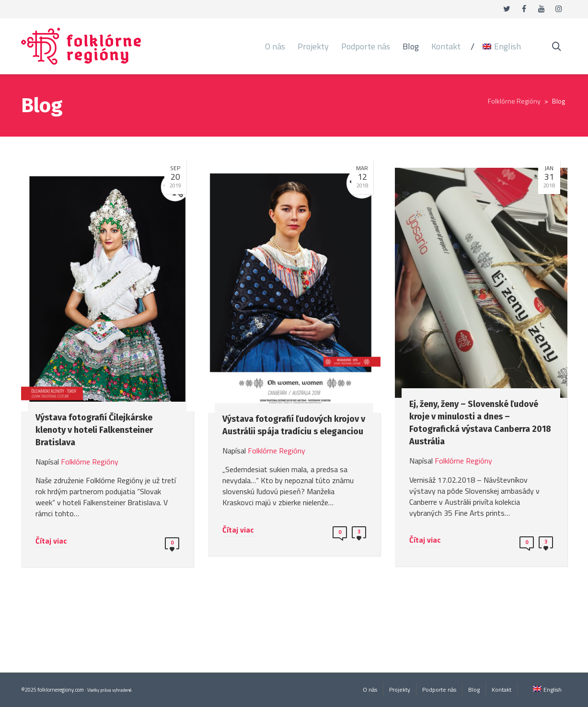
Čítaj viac (51, 541)
